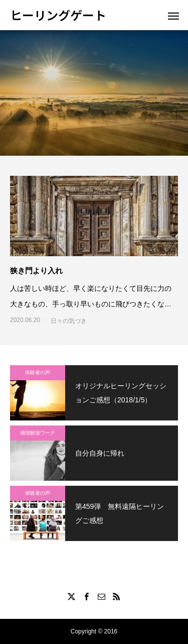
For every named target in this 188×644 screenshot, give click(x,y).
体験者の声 (38, 372)
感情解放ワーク (38, 433)
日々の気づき (69, 321)
